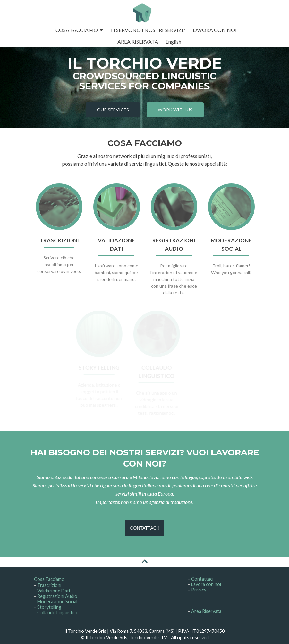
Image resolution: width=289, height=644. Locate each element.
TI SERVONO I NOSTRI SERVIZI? (148, 30)
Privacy (199, 590)
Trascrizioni (49, 585)
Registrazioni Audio (57, 596)
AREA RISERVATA (138, 41)
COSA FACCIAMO (77, 30)
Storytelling (49, 607)
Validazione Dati (54, 591)
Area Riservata (206, 611)
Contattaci (202, 579)
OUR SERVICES (113, 110)
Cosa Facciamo (49, 579)
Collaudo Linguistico (58, 612)
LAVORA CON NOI (215, 30)
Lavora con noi (206, 584)
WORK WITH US (175, 110)
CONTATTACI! (144, 528)
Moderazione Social (57, 602)
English (173, 41)
